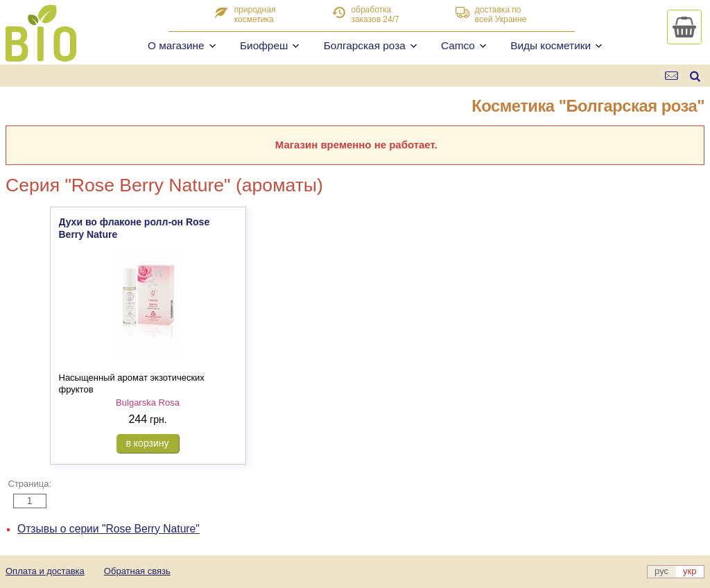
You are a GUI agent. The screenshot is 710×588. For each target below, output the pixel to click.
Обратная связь (137, 571)
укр (690, 571)
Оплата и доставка (45, 571)
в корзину (148, 443)
